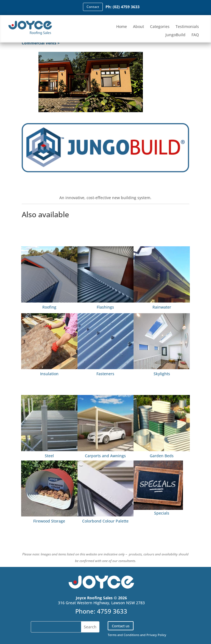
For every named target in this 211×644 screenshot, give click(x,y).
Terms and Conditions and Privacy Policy (137, 635)
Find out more (105, 180)
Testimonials (187, 27)
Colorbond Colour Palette (105, 521)
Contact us (121, 626)
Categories (160, 27)
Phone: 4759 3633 (101, 611)
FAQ (195, 35)
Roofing (49, 307)
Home (122, 27)
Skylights (162, 374)
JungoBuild (175, 35)
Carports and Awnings (105, 456)
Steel (49, 456)
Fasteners (105, 374)
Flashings (105, 307)
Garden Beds (162, 456)
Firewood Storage (49, 521)
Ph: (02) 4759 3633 (123, 7)
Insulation (49, 374)
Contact (93, 7)
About (138, 27)
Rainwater (162, 307)
